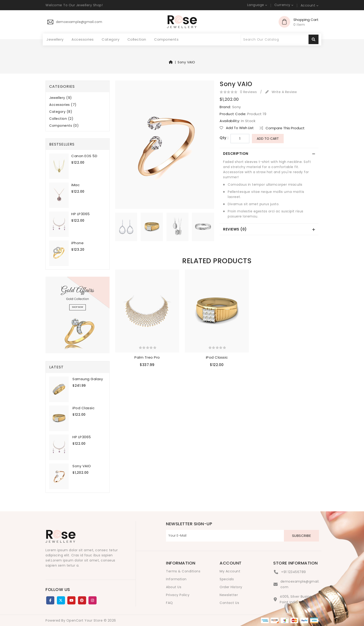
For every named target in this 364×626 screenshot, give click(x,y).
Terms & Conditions (183, 571)
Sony (237, 107)
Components (166, 39)
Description (236, 154)
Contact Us (229, 603)
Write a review (281, 92)
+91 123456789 (294, 572)
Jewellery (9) (61, 98)
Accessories (83, 39)
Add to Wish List (237, 128)
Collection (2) (61, 119)
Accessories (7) (63, 105)
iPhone (77, 243)
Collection (137, 39)
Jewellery (55, 39)
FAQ (169, 603)
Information (176, 579)
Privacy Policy (178, 595)
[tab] (269, 154)
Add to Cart (268, 139)
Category (110, 39)
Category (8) (61, 112)
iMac (75, 185)
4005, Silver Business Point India (297, 599)
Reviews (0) (235, 229)
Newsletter (229, 595)
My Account (230, 571)
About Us (174, 587)
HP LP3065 (81, 214)
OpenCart (75, 620)
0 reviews (249, 92)
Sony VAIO (186, 62)
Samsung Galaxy (88, 379)
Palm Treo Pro (147, 357)
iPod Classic (83, 408)
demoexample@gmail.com (300, 584)
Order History (231, 587)
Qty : (224, 138)
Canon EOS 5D (84, 156)
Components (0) (64, 126)
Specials (227, 579)
